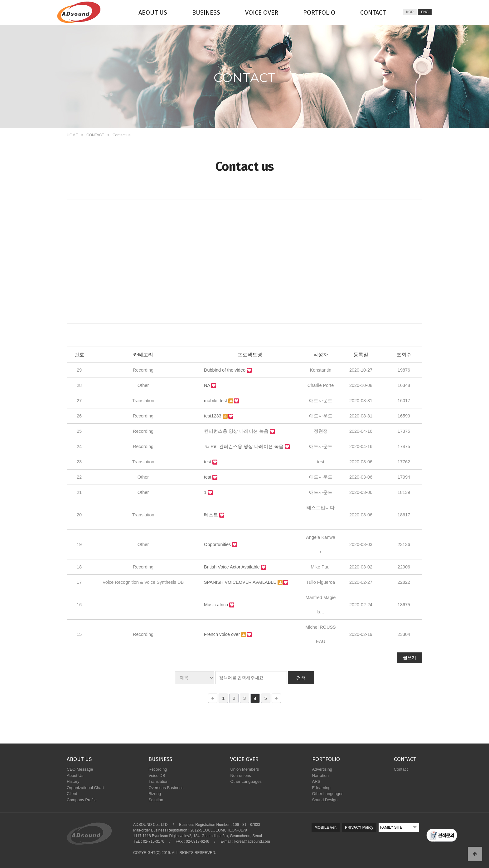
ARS (316, 781)
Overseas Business (166, 788)
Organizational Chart (85, 788)
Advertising (322, 769)
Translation (158, 781)
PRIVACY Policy (359, 827)
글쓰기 (409, 658)
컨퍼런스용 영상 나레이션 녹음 (237, 431)
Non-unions (241, 775)
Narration (320, 775)
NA (208, 385)
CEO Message (80, 769)
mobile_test (216, 401)
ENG (425, 12)
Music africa (217, 605)
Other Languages (246, 781)
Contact (401, 769)
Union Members (244, 769)
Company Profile (82, 800)
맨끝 (276, 698)
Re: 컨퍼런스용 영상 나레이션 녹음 (245, 446)
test (208, 462)
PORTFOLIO (319, 12)
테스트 (212, 515)
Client (72, 794)
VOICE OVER (262, 12)
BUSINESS (206, 12)
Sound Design (325, 800)
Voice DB (157, 775)
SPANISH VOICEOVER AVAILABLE (241, 582)
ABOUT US (153, 12)
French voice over (223, 634)
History (73, 781)
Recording (158, 769)
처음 (213, 698)
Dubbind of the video (225, 370)
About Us (75, 775)
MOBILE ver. (326, 827)
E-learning (321, 788)
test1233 (213, 416)
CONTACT (373, 12)
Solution (156, 800)
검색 (301, 678)
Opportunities (218, 544)
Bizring (155, 794)
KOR (410, 12)
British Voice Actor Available (232, 567)
